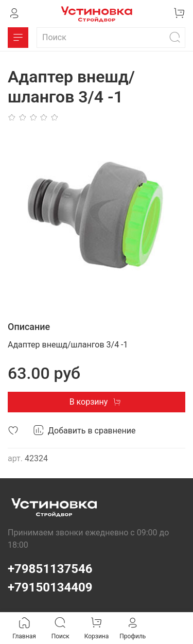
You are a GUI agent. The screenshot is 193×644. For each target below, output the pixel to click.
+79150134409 (50, 587)
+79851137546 (50, 569)
